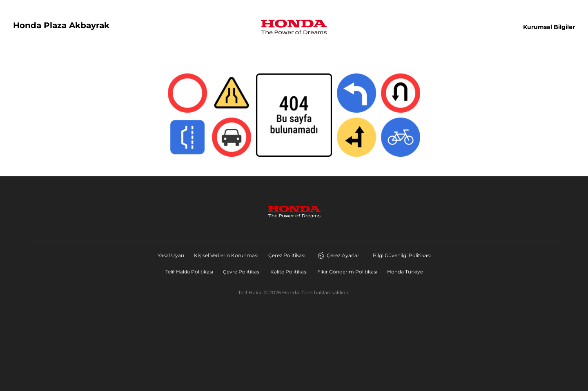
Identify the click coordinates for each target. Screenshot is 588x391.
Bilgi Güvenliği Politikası (402, 255)
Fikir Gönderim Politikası (347, 272)
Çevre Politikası (242, 272)
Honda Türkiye (405, 272)
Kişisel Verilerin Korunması (226, 255)
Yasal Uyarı (171, 255)
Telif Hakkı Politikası (189, 272)
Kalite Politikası (289, 272)
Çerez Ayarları (339, 255)
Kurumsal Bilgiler (549, 27)
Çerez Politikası (287, 255)
